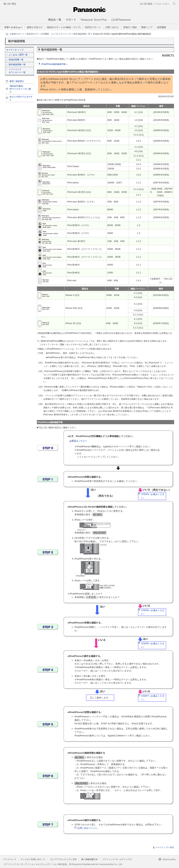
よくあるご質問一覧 (18, 55)
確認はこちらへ (78, 441)
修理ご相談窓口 (17, 81)
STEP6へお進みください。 (153, 612)
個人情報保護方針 (89, 859)
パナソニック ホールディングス (117, 859)
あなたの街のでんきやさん (21, 98)
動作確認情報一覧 (82, 34)
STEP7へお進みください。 (153, 698)
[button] (93, 27)
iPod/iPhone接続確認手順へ (55, 64)
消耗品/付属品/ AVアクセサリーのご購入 (20, 89)
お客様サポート (17, 34)
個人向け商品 (10, 4)
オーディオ (66, 34)
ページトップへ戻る (165, 847)
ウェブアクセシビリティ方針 (63, 859)
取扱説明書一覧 (16, 60)
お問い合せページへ (87, 828)
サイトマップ (10, 859)
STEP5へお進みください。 (153, 496)
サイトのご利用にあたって (33, 859)
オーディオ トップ (15, 50)
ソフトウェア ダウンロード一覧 (17, 71)
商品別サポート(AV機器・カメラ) (42, 34)
